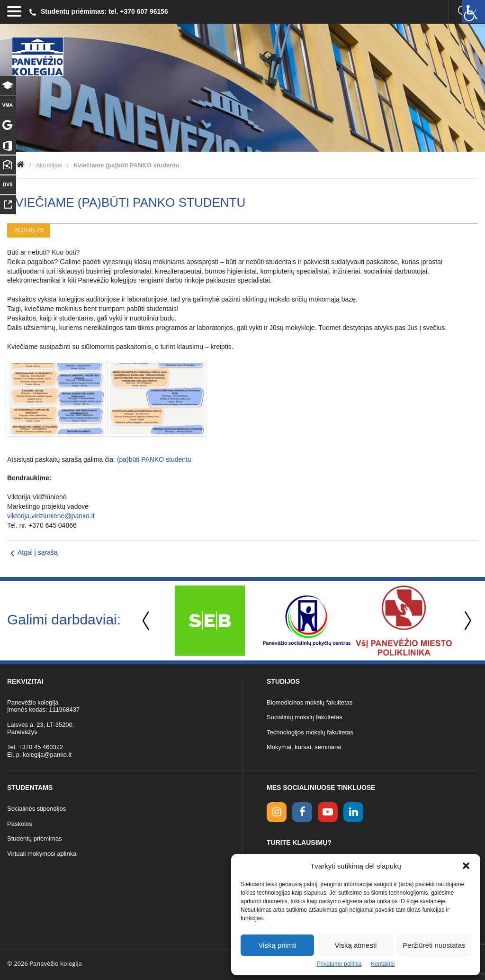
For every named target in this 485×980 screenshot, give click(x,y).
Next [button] (466, 621)
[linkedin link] (353, 812)
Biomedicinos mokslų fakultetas (310, 702)
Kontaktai (383, 964)
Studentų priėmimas (35, 838)
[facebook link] (302, 812)
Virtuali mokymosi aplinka (42, 854)
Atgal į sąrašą (38, 552)
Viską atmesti (356, 945)
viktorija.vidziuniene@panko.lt (51, 516)
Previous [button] (147, 621)
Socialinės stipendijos (36, 809)
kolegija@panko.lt (47, 755)
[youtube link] (328, 812)
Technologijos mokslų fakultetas (310, 732)
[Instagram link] (277, 812)
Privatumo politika (339, 964)
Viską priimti (277, 945)
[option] (210, 621)
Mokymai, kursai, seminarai (304, 747)
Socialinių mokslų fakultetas (305, 717)
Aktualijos (49, 165)
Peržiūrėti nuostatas (434, 945)
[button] (466, 866)
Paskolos (20, 824)
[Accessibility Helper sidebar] (474, 11)
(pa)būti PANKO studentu (154, 459)
